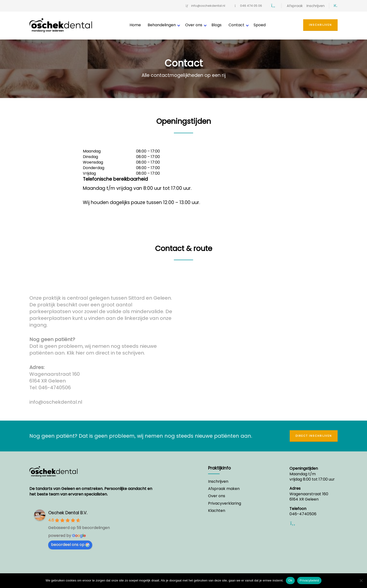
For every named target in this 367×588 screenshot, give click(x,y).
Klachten (217, 511)
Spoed (260, 25)
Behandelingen (162, 25)
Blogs (216, 25)
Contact (236, 25)
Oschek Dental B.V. (68, 513)
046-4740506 (55, 390)
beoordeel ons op (70, 545)
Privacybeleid (309, 580)
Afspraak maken (224, 489)
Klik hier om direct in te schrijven (105, 355)
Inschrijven (316, 6)
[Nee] (361, 581)
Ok (290, 580)
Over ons (194, 25)
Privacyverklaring (225, 503)
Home (135, 25)
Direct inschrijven (314, 436)
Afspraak (295, 6)
